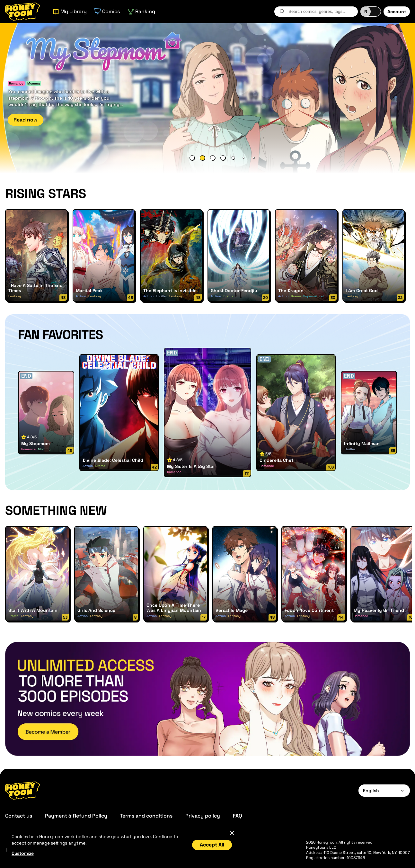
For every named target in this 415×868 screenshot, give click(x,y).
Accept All (212, 845)
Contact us (19, 816)
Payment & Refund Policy (76, 816)
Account (397, 12)
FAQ (238, 816)
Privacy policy (203, 816)
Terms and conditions (146, 816)
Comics (107, 11)
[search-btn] (282, 11)
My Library (70, 11)
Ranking (141, 11)
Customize (22, 853)
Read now (26, 120)
